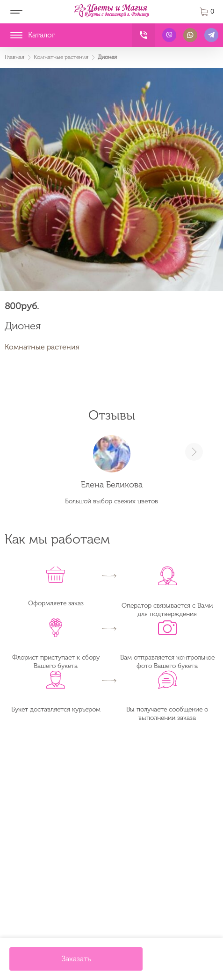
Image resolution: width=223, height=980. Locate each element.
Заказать (76, 959)
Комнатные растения (42, 347)
